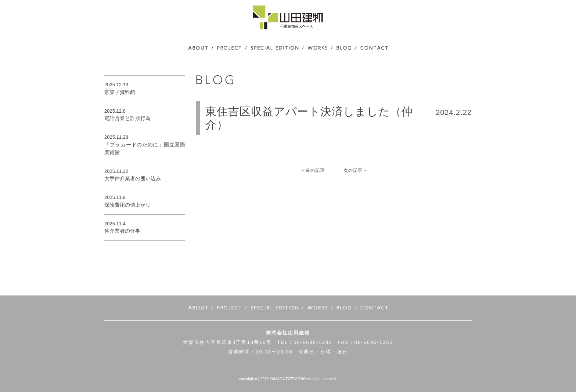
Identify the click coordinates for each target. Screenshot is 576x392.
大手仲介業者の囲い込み (133, 178)
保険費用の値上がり (127, 205)
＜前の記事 (313, 170)
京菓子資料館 (120, 92)
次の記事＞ (355, 170)
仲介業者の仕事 (122, 231)
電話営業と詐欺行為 (127, 118)
